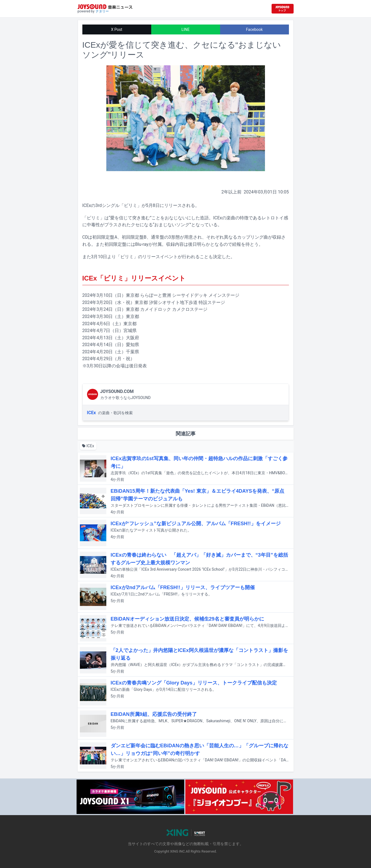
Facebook (254, 29)
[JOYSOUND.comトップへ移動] (283, 9)
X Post (117, 29)
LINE (185, 29)
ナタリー (102, 11)
